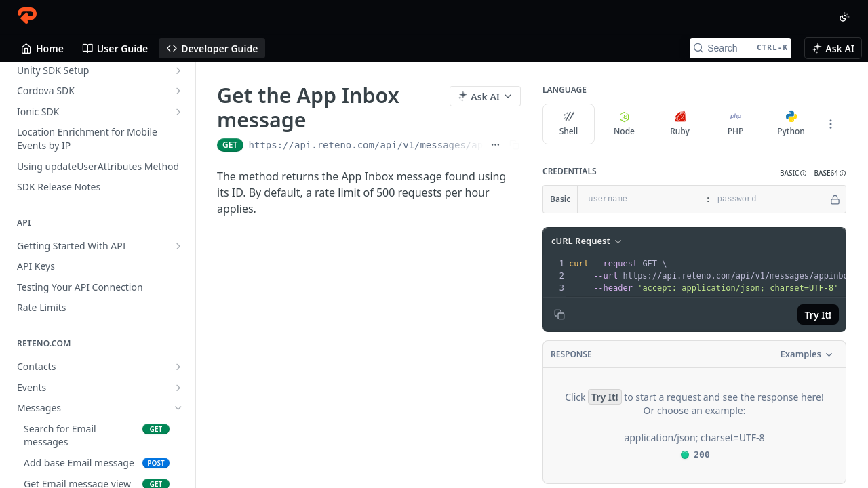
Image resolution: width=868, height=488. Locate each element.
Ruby (680, 124)
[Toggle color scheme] (844, 17)
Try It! (818, 315)
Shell (569, 124)
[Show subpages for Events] (178, 388)
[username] (640, 199)
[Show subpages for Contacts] (178, 367)
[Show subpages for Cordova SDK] (178, 91)
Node (624, 124)
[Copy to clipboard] (559, 314)
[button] (793, 173)
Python (791, 124)
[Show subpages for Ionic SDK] (178, 112)
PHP (736, 124)
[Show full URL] (495, 145)
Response (571, 354)
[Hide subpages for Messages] (178, 408)
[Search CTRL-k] (741, 48)
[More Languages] (831, 124)
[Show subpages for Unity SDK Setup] (178, 70)
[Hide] (835, 199)
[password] (769, 199)
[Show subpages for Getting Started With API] (178, 246)
